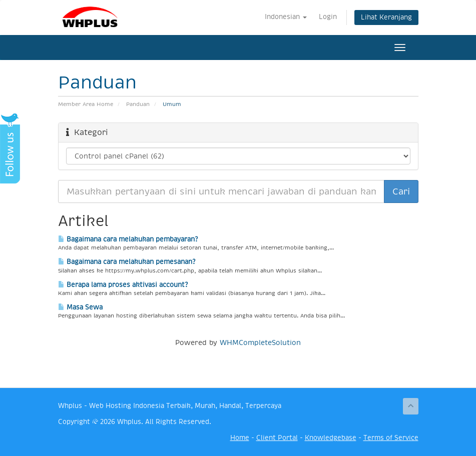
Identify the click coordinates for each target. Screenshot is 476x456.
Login (328, 17)
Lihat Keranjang (386, 17)
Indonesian (286, 17)
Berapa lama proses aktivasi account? (123, 285)
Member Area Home (86, 104)
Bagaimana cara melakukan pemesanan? (127, 262)
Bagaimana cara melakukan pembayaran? (128, 239)
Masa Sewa (80, 307)
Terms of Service (391, 438)
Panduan (138, 104)
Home (240, 438)
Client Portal (277, 438)
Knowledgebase (331, 438)
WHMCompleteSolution (260, 342)
